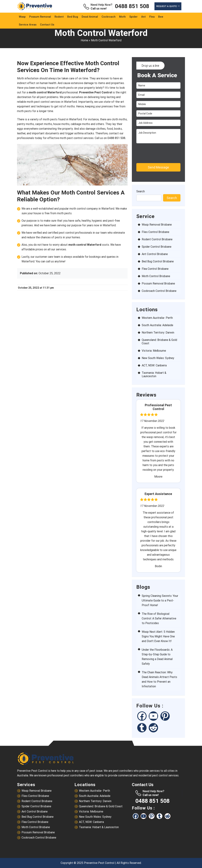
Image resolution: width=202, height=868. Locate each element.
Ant (143, 17)
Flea (152, 17)
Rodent (59, 17)
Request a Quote (168, 6)
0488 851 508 (132, 6)
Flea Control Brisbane (155, 269)
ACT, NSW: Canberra (154, 365)
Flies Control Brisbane (155, 232)
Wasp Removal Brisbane (157, 225)
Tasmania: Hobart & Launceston (154, 374)
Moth (122, 17)
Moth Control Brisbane (156, 276)
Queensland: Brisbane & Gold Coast (159, 342)
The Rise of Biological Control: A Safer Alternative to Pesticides (159, 618)
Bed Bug (73, 17)
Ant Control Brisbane (155, 254)
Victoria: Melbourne (154, 351)
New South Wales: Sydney (158, 358)
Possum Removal (40, 17)
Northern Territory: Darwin (158, 333)
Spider (133, 17)
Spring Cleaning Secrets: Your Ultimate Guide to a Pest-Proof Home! (160, 600)
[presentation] (157, 151)
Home (84, 40)
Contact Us (47, 25)
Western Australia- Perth (157, 318)
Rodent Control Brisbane (157, 239)
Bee (161, 17)
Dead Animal (90, 17)
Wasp (22, 17)
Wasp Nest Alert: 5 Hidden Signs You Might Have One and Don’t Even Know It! (158, 636)
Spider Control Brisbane (157, 247)
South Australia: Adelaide (157, 325)
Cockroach (109, 17)
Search (141, 191)
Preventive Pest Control (99, 863)
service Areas (28, 25)
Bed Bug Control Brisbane (158, 261)
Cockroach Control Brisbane (159, 291)
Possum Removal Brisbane (158, 283)
